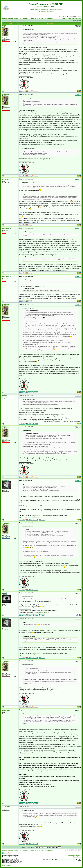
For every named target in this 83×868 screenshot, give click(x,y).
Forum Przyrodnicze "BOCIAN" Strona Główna (15, 18)
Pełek (4, 593)
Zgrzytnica (6, 710)
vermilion (5, 480)
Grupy (52, 10)
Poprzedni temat (66, 18)
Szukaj (37, 10)
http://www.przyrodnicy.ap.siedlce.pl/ (29, 517)
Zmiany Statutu (49, 18)
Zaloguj (50, 12)
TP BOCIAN (33, 18)
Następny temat (77, 18)
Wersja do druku (77, 857)
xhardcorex (6, 179)
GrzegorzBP (6, 228)
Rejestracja (43, 12)
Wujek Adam (6, 26)
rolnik (4, 396)
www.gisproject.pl (44, 613)
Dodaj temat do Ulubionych (75, 856)
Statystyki (59, 10)
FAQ (32, 10)
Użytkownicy (45, 10)
